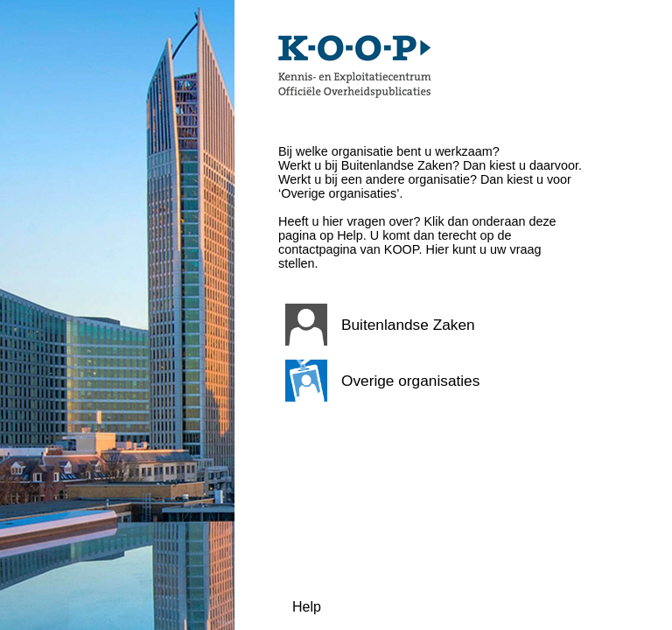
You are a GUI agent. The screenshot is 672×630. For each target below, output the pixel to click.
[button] (431, 325)
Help (307, 607)
